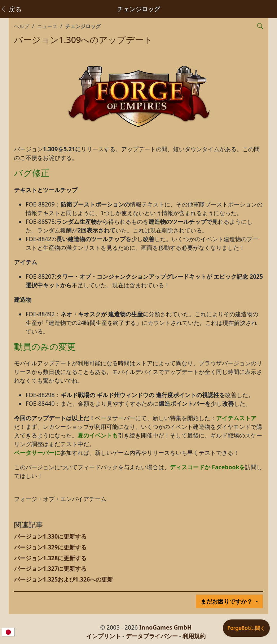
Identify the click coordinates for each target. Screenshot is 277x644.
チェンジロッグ (83, 26)
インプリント (104, 636)
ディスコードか (190, 467)
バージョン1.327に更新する (50, 569)
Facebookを (228, 467)
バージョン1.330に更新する (50, 536)
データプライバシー (152, 636)
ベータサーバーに (37, 453)
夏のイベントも (98, 435)
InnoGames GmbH (165, 627)
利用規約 (194, 636)
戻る (11, 9)
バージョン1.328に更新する (50, 558)
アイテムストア (236, 418)
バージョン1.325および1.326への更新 (63, 579)
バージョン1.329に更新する (50, 547)
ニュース (47, 26)
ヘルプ (22, 26)
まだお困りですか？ (227, 601)
